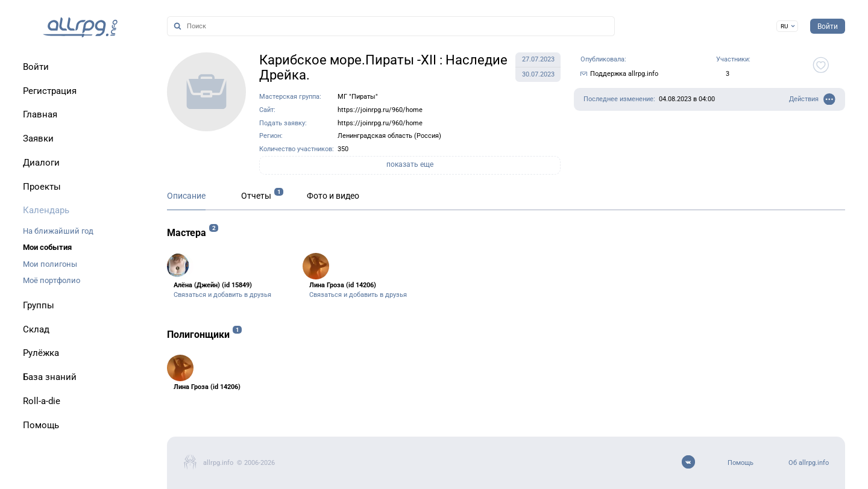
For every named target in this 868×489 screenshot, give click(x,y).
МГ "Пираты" (358, 97)
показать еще (410, 164)
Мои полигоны (50, 264)
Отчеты (256, 196)
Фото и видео (333, 196)
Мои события (47, 247)
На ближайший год (58, 231)
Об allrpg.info (809, 463)
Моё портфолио (52, 280)
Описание (186, 196)
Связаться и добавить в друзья (222, 295)
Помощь (741, 463)
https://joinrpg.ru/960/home (380, 110)
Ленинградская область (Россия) (389, 136)
